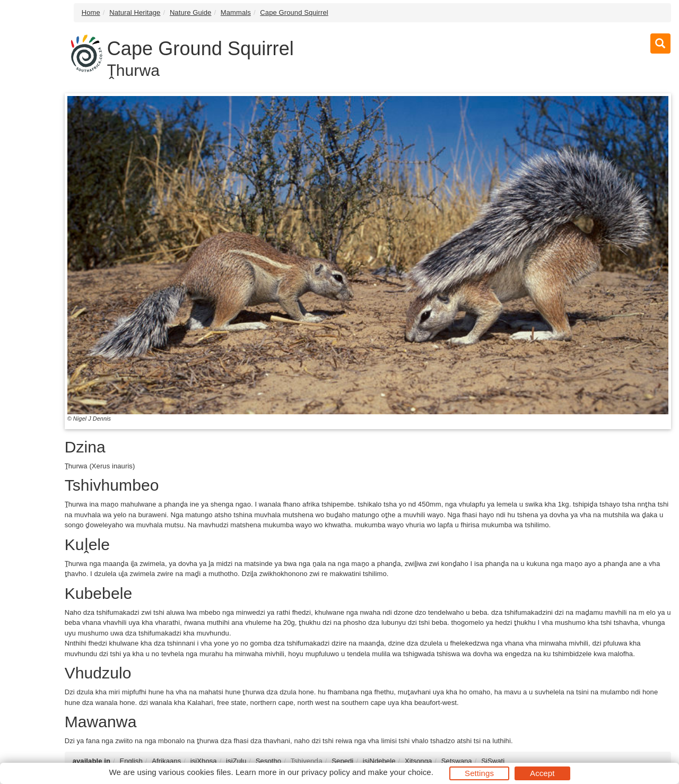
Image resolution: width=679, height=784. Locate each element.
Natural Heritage (135, 12)
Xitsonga (418, 761)
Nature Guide (191, 12)
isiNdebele (379, 761)
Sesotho (268, 761)
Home (91, 12)
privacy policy (325, 772)
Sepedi (342, 761)
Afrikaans (166, 761)
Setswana (457, 761)
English (131, 761)
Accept (542, 773)
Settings (479, 773)
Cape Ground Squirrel (294, 12)
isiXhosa (204, 761)
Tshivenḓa (307, 761)
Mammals (236, 12)
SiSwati (493, 761)
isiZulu (236, 761)
